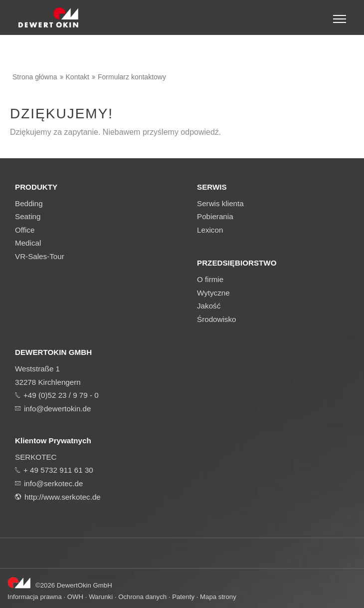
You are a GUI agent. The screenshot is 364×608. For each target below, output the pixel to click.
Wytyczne (213, 293)
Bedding (29, 203)
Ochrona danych (142, 597)
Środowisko (217, 319)
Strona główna (35, 77)
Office (25, 230)
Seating (28, 216)
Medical (28, 243)
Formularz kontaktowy (132, 77)
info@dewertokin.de (57, 409)
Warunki (101, 597)
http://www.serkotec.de (63, 497)
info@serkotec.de (53, 483)
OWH (75, 597)
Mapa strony (218, 597)
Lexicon (210, 230)
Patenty (183, 597)
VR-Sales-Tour (40, 256)
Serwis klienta (220, 203)
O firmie (210, 279)
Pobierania (215, 216)
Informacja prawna (35, 597)
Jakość (209, 306)
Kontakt (78, 77)
